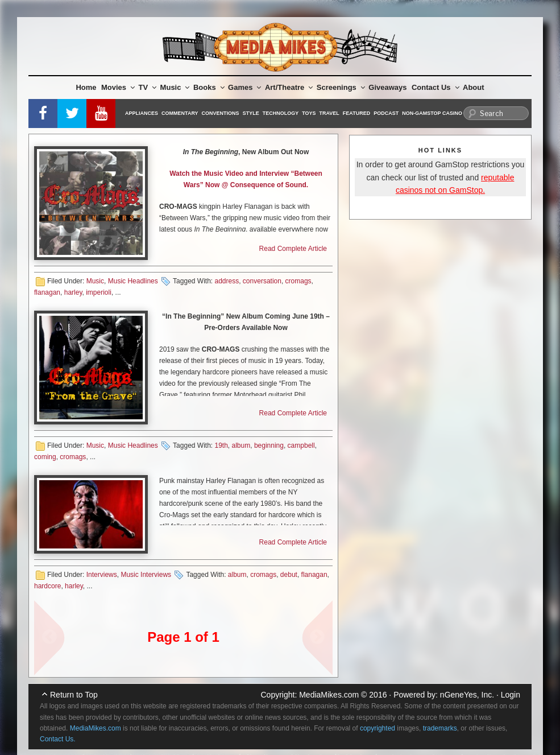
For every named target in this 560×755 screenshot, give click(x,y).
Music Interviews (146, 575)
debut (289, 575)
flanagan (47, 292)
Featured (356, 113)
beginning (269, 445)
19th (221, 445)
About (474, 87)
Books (209, 87)
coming (45, 457)
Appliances (142, 113)
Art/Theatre (289, 87)
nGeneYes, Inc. (467, 695)
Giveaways (387, 87)
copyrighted (378, 728)
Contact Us (435, 87)
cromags (298, 281)
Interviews (102, 575)
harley (73, 292)
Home (86, 87)
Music (175, 87)
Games (244, 87)
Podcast (386, 113)
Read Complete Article (293, 249)
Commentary (180, 113)
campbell (301, 445)
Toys (309, 113)
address (227, 281)
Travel (329, 113)
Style (251, 113)
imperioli (99, 292)
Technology (281, 113)
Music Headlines (133, 281)
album (241, 445)
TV (148, 87)
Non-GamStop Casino (432, 113)
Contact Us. (58, 739)
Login (511, 695)
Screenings (341, 87)
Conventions (221, 113)
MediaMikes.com (329, 695)
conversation (262, 281)
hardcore (47, 586)
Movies (118, 87)
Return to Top (74, 695)
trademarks (440, 728)
